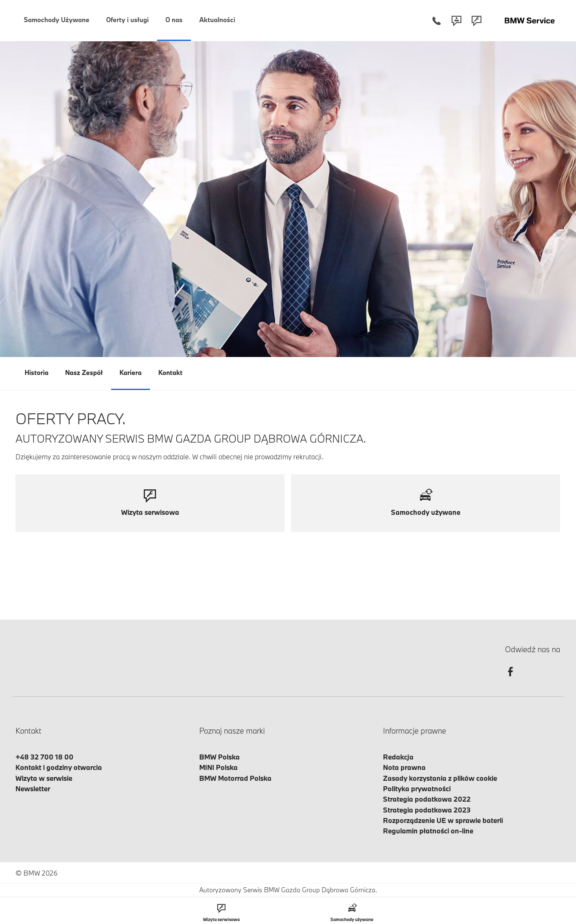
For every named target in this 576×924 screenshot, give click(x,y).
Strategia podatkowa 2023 (427, 810)
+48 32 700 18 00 (44, 757)
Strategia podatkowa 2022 (427, 799)
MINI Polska (218, 767)
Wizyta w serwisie (44, 778)
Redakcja (398, 757)
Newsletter (33, 789)
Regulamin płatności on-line (428, 831)
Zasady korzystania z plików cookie (440, 778)
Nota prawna (404, 767)
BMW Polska (219, 757)
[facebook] (510, 679)
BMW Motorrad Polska (235, 778)
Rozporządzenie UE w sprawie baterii (443, 820)
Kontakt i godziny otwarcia (59, 767)
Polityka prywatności (417, 789)
